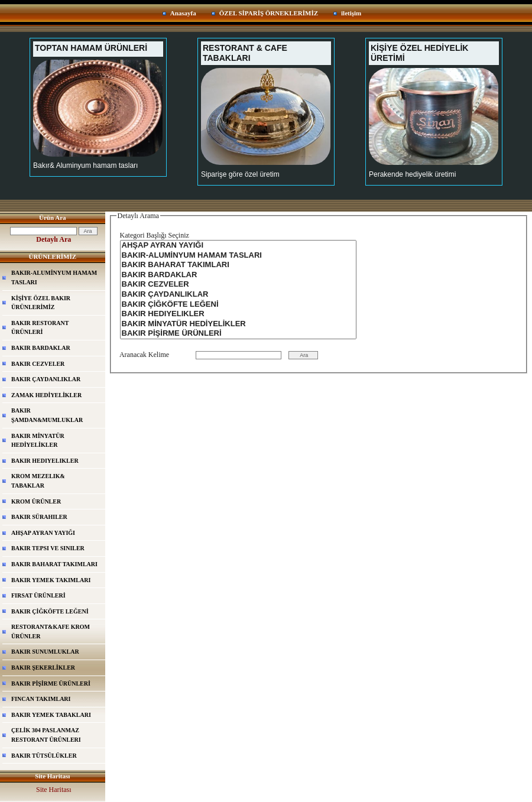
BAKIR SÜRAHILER (39, 517)
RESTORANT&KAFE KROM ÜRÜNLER (51, 631)
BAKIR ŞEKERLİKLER (43, 668)
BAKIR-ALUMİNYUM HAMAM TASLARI (54, 277)
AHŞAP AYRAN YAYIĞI (43, 533)
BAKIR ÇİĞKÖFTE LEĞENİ (50, 611)
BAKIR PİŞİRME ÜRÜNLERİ (51, 684)
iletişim (351, 13)
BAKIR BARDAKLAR (41, 348)
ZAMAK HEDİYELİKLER (46, 395)
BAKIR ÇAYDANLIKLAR (46, 379)
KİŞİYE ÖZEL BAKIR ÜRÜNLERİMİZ (41, 303)
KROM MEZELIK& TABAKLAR (38, 481)
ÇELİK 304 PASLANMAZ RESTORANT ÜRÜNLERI (46, 735)
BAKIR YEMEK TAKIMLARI (51, 580)
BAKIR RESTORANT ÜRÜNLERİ (40, 328)
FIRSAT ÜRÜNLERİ (38, 595)
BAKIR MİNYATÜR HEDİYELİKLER (38, 441)
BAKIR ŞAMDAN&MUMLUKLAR (47, 415)
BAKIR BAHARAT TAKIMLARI (54, 564)
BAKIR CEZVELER (38, 364)
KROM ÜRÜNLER (36, 501)
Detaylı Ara (53, 239)
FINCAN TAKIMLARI (41, 699)
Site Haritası (54, 790)
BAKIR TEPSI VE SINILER (48, 548)
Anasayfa (183, 13)
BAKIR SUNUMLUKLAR (45, 652)
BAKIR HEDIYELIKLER (45, 461)
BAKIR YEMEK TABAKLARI (51, 715)
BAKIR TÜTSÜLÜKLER (44, 756)
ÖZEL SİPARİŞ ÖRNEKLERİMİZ (269, 13)
